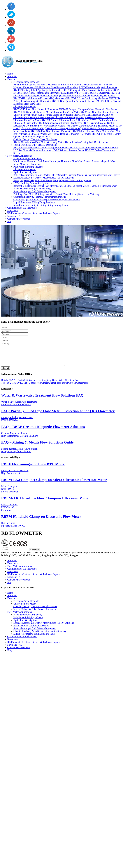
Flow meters (13, 79)
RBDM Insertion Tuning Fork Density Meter (86, 142)
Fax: (26, 387)
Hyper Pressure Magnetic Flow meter (61, 200)
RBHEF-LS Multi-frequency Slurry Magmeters (91, 96)
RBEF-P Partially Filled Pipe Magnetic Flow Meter (38, 90)
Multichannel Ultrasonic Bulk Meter (31, 161)
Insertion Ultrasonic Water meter (104, 175)
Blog (10, 221)
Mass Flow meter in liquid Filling (30, 205)
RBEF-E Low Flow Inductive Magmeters (74, 85)
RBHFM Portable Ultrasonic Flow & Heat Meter (65, 120)
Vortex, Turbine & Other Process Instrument (35, 145)
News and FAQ (15, 216)
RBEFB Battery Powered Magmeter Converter (84, 93)
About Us (12, 76)
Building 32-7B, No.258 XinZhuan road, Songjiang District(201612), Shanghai (40, 385)
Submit (6, 373)
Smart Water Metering (67, 194)
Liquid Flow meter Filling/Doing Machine (34, 202)
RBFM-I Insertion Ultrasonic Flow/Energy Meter (60, 117)
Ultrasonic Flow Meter (25, 107)
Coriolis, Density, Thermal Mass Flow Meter (35, 139)
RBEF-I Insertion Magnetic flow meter (98, 87)
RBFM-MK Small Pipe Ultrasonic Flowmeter (36, 109)
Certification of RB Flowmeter (22, 208)
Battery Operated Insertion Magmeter (69, 175)
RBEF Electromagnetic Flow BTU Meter (33, 85)
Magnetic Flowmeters (30, 164)
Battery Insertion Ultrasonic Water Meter (33, 134)
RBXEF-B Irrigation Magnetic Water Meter (73, 101)
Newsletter (13, 211)
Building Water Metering (38, 189)
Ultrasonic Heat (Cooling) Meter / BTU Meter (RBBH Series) (51, 128)
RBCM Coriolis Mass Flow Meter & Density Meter (39, 142)
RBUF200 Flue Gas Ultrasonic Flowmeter (51, 131)
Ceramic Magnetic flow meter (28, 200)
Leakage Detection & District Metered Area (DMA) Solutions (44, 178)
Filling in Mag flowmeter (59, 205)
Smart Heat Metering (89, 194)
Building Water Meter (24, 194)
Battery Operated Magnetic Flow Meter (33, 180)
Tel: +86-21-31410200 (12, 387)
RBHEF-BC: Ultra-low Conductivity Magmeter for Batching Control (67, 94)
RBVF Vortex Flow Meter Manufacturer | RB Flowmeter (41, 148)
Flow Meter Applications (19, 156)
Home (10, 74)
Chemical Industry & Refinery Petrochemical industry (40, 197)
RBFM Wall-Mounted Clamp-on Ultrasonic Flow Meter (58, 115)
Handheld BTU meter (100, 186)
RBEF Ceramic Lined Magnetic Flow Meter (57, 87)
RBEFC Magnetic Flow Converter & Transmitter (88, 90)
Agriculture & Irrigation (25, 172)
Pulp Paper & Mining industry (28, 167)
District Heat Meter (46, 186)
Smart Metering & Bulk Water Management (35, 191)
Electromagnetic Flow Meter (27, 82)
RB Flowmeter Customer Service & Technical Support (34, 213)
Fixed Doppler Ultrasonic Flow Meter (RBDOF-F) (79, 134)
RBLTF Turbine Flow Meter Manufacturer (90, 148)
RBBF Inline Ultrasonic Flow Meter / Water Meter (97, 131)
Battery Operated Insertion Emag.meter (72, 180)
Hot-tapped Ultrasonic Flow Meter (66, 161)
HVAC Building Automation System (31, 183)
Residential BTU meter (25, 186)
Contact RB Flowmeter (19, 219)
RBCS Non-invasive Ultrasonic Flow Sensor (60, 123)
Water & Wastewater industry (28, 159)
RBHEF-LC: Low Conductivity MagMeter (87, 98)
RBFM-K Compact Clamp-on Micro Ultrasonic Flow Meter (88, 109)
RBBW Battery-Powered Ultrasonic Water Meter (46, 126)
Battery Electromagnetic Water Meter (32, 175)
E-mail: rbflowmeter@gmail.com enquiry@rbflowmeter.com (59, 387)
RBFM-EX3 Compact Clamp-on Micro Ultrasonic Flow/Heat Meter (47, 112)
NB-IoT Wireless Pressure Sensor (68, 150)
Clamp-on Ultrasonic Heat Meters (73, 186)
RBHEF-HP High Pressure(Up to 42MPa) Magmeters (40, 98)
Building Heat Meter (45, 194)
